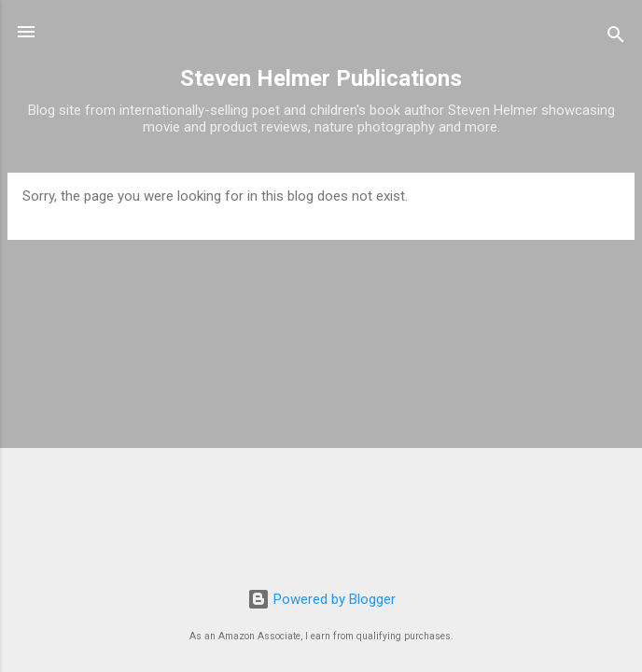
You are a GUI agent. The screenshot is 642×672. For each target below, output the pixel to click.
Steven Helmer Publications (321, 78)
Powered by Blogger (321, 599)
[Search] (616, 38)
